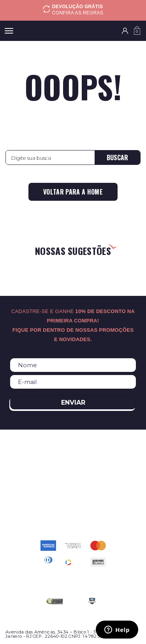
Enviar (73, 402)
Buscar (117, 157)
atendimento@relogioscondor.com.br (73, 510)
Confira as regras (78, 13)
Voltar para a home (73, 192)
